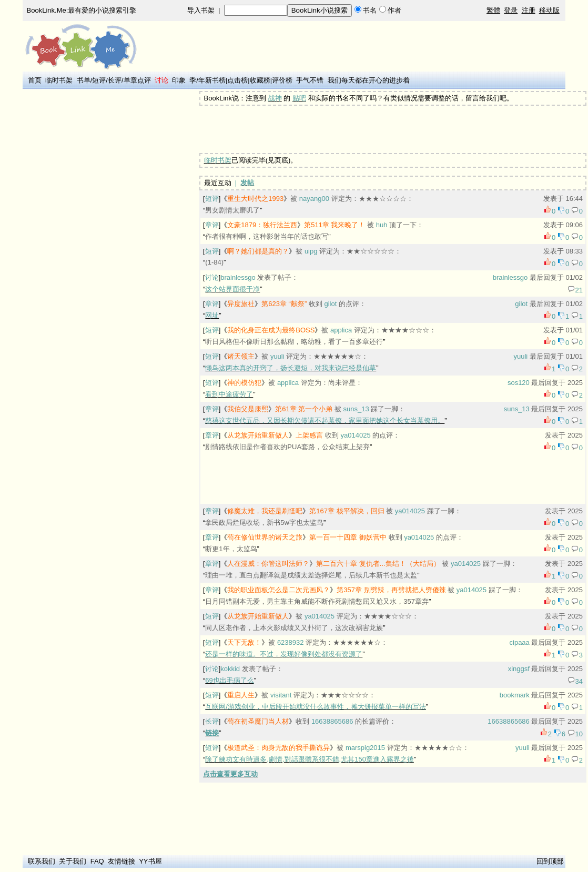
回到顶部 (550, 861)
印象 (179, 80)
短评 (99, 80)
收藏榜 (260, 80)
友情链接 (121, 861)
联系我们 (42, 861)
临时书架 (59, 80)
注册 (529, 10)
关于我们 (73, 861)
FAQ (97, 861)
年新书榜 (212, 80)
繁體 (493, 10)
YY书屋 (150, 861)
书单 (84, 80)
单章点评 (137, 80)
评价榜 (282, 80)
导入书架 (201, 10)
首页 (35, 80)
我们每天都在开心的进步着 (369, 80)
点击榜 (237, 80)
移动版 (549, 10)
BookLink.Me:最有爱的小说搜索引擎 (82, 10)
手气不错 (310, 80)
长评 (115, 80)
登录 (511, 10)
